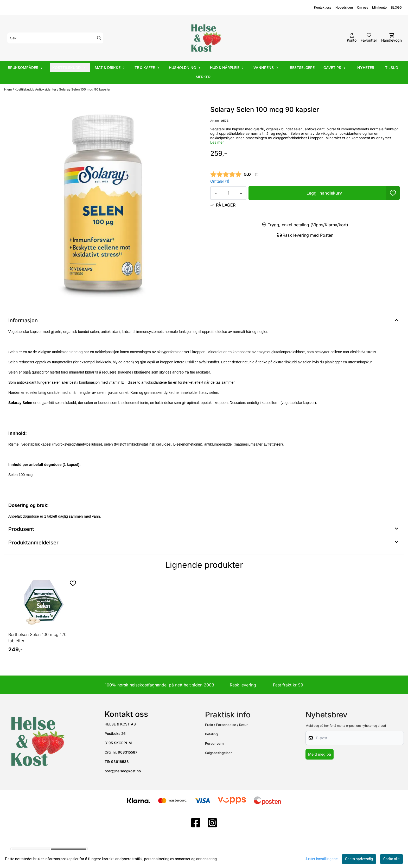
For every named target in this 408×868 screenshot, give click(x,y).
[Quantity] (228, 193)
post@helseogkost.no (123, 771)
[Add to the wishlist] (73, 583)
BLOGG (396, 7)
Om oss (362, 7)
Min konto (379, 7)
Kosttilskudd (24, 89)
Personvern (214, 744)
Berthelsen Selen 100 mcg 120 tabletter (37, 638)
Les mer (217, 142)
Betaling (211, 734)
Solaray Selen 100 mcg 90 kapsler (85, 89)
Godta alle (391, 859)
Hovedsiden (344, 7)
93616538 (120, 762)
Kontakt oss (323, 7)
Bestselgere (302, 67)
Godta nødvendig (359, 859)
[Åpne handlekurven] (391, 38)
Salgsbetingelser (218, 753)
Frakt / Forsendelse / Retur (226, 725)
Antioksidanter (46, 89)
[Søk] (55, 38)
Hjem (8, 89)
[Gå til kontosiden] (352, 38)
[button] (393, 193)
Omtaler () (220, 181)
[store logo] (206, 38)
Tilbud (392, 67)
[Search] (99, 38)
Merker (203, 77)
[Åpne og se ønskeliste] (369, 38)
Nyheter (366, 67)
